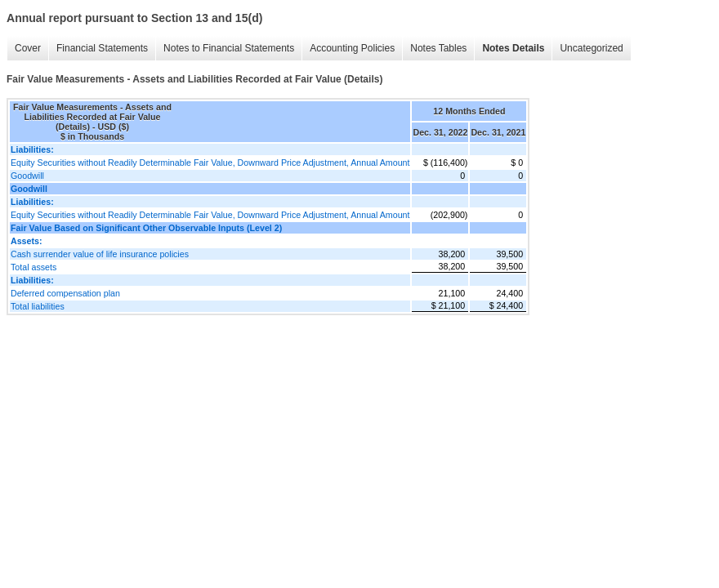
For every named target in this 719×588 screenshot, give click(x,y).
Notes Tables (438, 48)
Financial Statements (102, 48)
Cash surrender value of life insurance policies (100, 254)
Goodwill (27, 176)
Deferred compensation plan (65, 293)
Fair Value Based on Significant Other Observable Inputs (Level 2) (146, 228)
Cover (28, 48)
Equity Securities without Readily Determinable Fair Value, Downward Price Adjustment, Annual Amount (210, 163)
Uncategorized (591, 48)
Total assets (33, 267)
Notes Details (513, 48)
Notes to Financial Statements (229, 48)
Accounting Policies (352, 48)
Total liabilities (38, 306)
